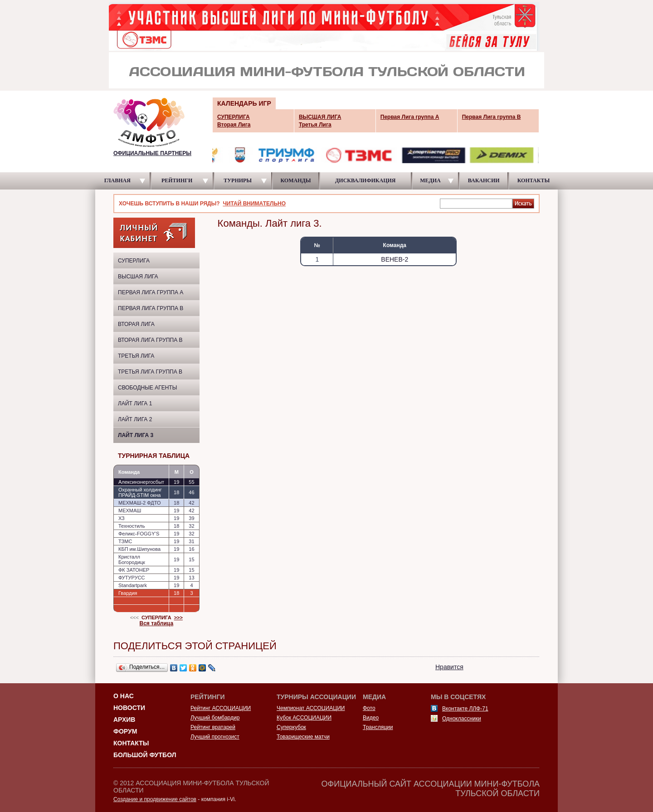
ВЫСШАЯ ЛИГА (138, 277)
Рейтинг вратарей (213, 727)
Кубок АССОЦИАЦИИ (304, 718)
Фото (369, 708)
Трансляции (378, 727)
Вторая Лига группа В (150, 340)
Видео (371, 718)
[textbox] (476, 203)
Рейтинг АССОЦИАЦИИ (221, 708)
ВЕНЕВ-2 (395, 259)
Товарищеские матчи (303, 737)
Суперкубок (291, 727)
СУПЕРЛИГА (134, 261)
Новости (129, 708)
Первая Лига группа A (151, 292)
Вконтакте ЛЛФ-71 (465, 709)
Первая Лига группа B (151, 308)
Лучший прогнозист (215, 737)
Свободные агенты (147, 388)
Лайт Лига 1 (135, 404)
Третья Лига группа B (150, 372)
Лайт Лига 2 (135, 419)
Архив (124, 720)
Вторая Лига (136, 324)
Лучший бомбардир (215, 718)
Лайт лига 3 (136, 435)
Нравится (449, 667)
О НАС (124, 696)
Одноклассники (462, 719)
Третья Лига (136, 356)
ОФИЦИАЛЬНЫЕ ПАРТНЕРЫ (152, 153)
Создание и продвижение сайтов (155, 799)
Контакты (131, 743)
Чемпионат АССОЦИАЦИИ (311, 708)
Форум (125, 731)
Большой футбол (145, 755)
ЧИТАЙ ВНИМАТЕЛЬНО (254, 204)
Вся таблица (157, 623)
